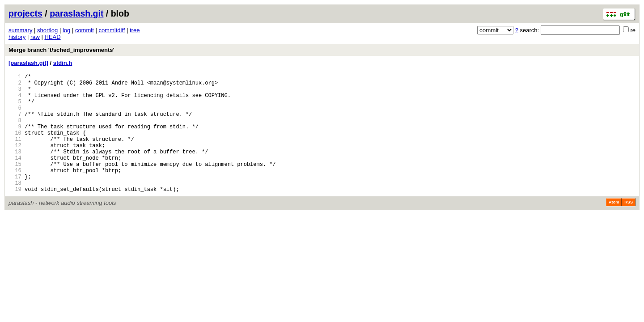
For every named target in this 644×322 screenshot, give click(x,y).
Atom (614, 228)
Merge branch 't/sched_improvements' (61, 50)
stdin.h (63, 63)
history (17, 37)
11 (15, 154)
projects (25, 13)
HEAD (52, 37)
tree (135, 30)
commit (85, 30)
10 (15, 146)
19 (15, 214)
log (66, 30)
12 (15, 161)
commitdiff (112, 30)
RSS (629, 228)
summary (20, 30)
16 (15, 192)
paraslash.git (76, 13)
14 (15, 176)
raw (35, 37)
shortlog (47, 30)
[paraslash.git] (28, 63)
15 (15, 184)
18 (15, 207)
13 (15, 169)
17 (15, 199)
